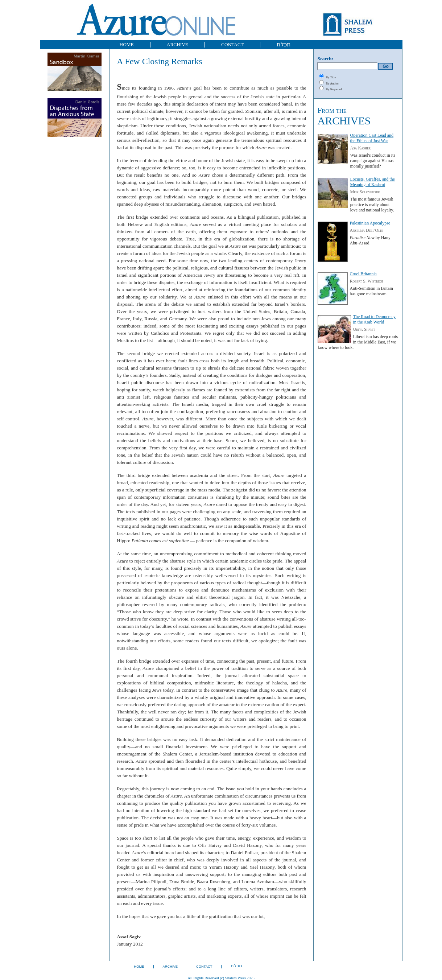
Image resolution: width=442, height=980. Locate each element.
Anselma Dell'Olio (366, 230)
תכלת (284, 44)
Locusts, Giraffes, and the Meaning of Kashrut (372, 182)
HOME (127, 44)
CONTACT (232, 44)
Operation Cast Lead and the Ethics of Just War (372, 138)
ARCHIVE (177, 44)
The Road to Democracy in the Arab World (374, 319)
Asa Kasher (360, 148)
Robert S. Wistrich (366, 281)
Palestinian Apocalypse (370, 223)
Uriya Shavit (364, 329)
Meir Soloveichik (365, 192)
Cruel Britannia (363, 274)
